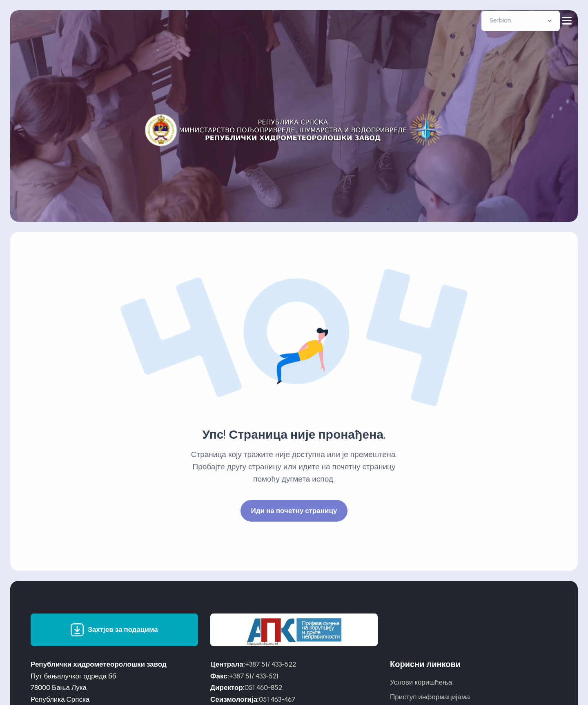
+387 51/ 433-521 (254, 676)
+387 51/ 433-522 (271, 664)
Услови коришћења (421, 682)
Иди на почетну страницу (294, 511)
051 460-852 (263, 687)
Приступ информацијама (430, 697)
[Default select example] (521, 21)
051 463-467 (277, 699)
